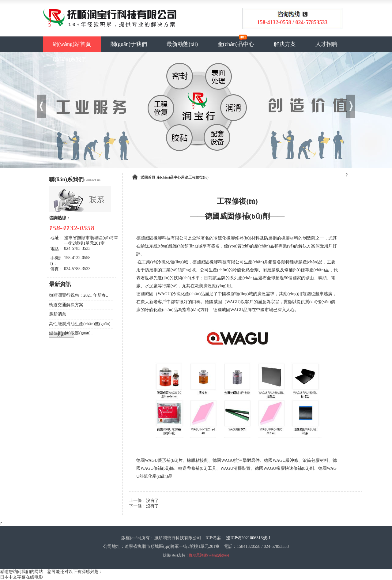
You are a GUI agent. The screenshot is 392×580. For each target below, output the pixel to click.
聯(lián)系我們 (70, 59)
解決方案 (285, 44)
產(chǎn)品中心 (236, 44)
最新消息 (58, 314)
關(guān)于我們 (129, 44)
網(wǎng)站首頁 (72, 44)
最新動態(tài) (182, 44)
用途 (185, 177)
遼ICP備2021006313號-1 (248, 538)
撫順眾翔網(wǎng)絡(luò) (209, 555)
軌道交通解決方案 (66, 305)
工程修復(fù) (198, 177)
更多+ (62, 335)
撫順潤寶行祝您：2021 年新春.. (79, 295)
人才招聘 (326, 44)
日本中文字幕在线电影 (21, 577)
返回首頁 (148, 177)
